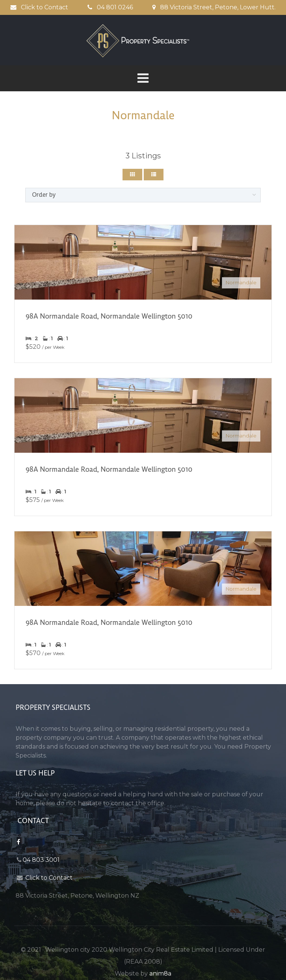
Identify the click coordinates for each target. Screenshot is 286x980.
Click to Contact (39, 7)
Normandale (241, 282)
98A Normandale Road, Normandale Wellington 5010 (109, 316)
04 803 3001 (41, 860)
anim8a (160, 973)
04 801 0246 (110, 7)
